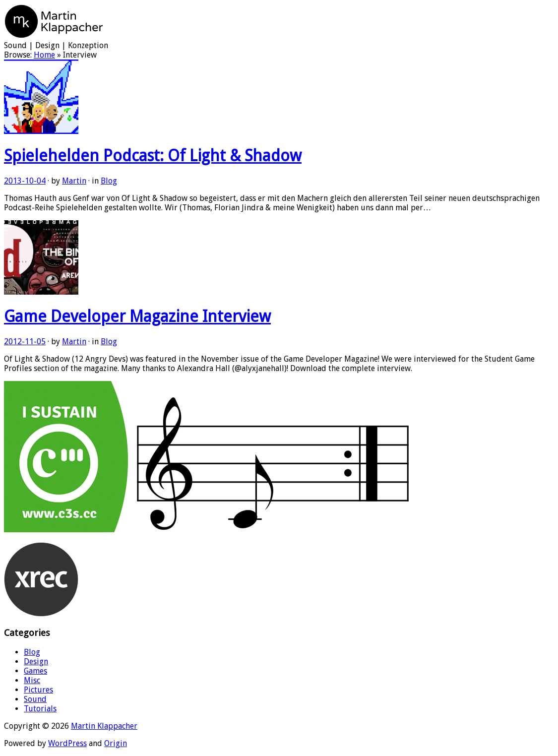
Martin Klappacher (104, 726)
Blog (109, 181)
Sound (35, 699)
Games (35, 671)
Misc (32, 680)
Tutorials (40, 709)
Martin (74, 181)
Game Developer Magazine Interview (137, 316)
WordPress (67, 743)
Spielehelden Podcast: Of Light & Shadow (153, 156)
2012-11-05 (25, 342)
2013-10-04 (25, 181)
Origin (116, 743)
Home (44, 55)
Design (36, 661)
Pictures (38, 690)
